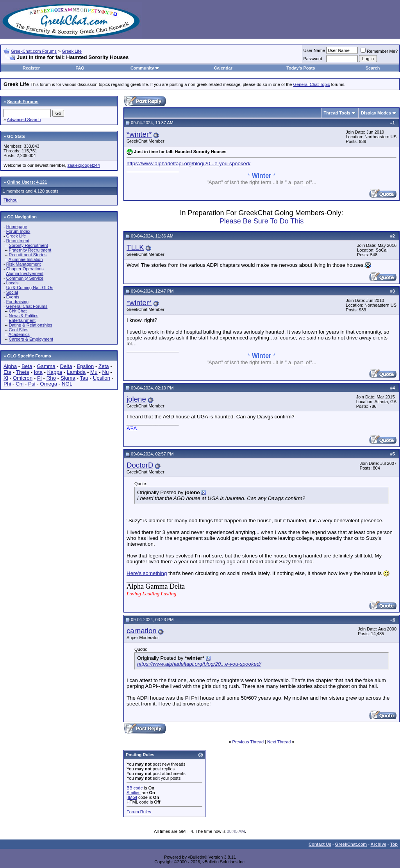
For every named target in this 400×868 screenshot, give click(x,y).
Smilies (133, 793)
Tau (84, 378)
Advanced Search (24, 120)
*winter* (139, 134)
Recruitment (18, 241)
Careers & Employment (31, 339)
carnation (142, 631)
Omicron (23, 378)
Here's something (147, 573)
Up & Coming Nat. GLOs (30, 288)
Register (31, 68)
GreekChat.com (351, 844)
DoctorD (140, 465)
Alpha (10, 366)
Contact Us (320, 844)
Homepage (17, 227)
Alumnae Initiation (26, 259)
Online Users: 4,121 (27, 182)
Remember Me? (379, 51)
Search (373, 68)
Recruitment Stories (28, 255)
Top (394, 844)
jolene (136, 399)
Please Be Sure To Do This (262, 221)
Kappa (55, 372)
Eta (7, 372)
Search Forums (23, 102)
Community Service (25, 278)
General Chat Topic (312, 84)
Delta (66, 366)
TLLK (135, 247)
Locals (12, 283)
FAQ (80, 68)
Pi (39, 378)
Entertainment (22, 320)
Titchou (11, 200)
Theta (23, 372)
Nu (105, 372)
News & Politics (23, 316)
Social (12, 292)
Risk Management (24, 264)
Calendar (223, 68)
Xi (6, 378)
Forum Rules (139, 812)
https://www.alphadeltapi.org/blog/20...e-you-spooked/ (188, 163)
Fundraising (17, 302)
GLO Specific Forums (29, 356)
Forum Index (18, 231)
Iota (38, 372)
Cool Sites (18, 330)
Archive (379, 844)
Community (145, 68)
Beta (27, 366)
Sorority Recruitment (28, 245)
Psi (32, 384)
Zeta (104, 366)
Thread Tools (337, 113)
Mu (94, 372)
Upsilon (102, 378)
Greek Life (72, 51)
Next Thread (279, 742)
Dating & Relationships (30, 325)
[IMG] (132, 797)
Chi (20, 384)
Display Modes (376, 113)
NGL (67, 384)
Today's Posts (301, 68)
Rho (51, 378)
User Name (314, 50)
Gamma (46, 366)
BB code (135, 788)
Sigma (68, 378)
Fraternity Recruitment (30, 250)
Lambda (76, 372)
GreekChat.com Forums (34, 51)
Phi (7, 384)
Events (13, 297)
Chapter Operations (25, 269)
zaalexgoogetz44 (84, 165)
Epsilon (85, 366)
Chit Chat (18, 311)
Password (313, 59)
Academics (19, 334)
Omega (48, 384)
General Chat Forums (27, 306)
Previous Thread (248, 742)
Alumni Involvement (25, 273)
